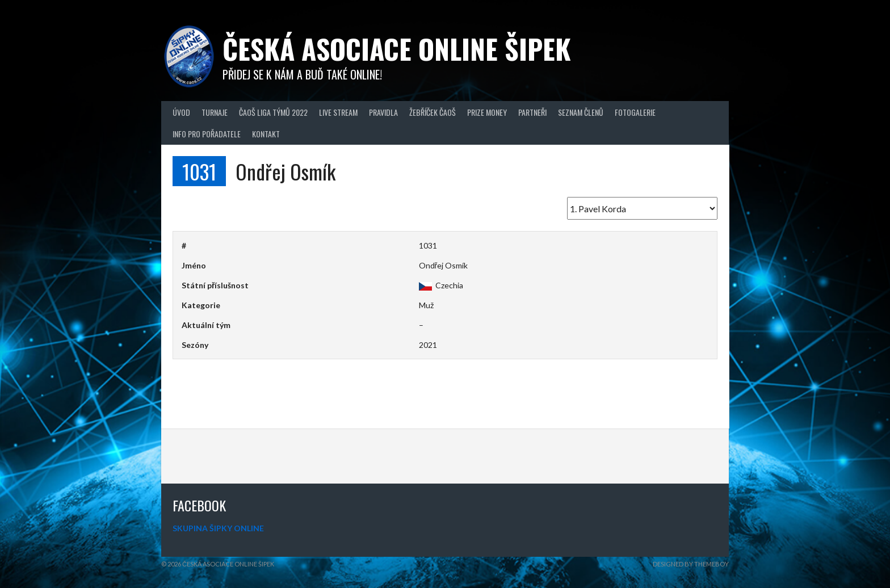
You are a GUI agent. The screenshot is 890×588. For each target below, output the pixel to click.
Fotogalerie (635, 112)
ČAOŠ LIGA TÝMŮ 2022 (273, 112)
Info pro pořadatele (207, 134)
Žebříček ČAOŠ (433, 112)
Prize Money (487, 112)
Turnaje (215, 112)
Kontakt (266, 134)
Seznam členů (581, 112)
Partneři (532, 112)
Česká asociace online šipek (397, 49)
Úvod (181, 112)
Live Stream (338, 112)
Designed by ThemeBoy (691, 564)
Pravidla (383, 112)
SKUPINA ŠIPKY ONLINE (218, 528)
